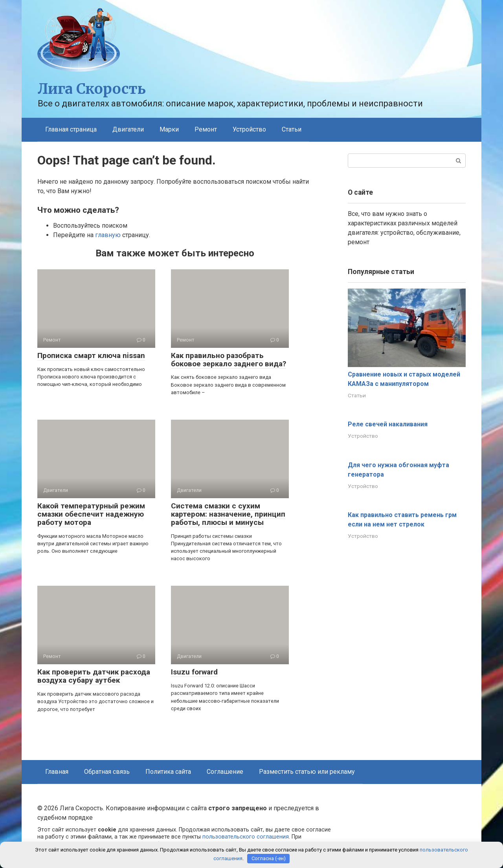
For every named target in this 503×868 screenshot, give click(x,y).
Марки (169, 129)
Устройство (249, 129)
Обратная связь (107, 772)
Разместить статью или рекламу (307, 772)
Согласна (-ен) (269, 858)
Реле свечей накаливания (388, 424)
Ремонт (206, 129)
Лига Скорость (92, 89)
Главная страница (71, 129)
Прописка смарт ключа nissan (91, 355)
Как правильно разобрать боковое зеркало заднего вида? (229, 360)
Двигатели (128, 129)
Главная (57, 772)
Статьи (292, 129)
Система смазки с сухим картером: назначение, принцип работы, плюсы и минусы (228, 514)
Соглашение (225, 772)
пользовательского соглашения (246, 837)
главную (108, 235)
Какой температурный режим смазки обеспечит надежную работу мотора (91, 514)
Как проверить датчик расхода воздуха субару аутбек (94, 676)
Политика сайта (168, 772)
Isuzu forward (194, 672)
